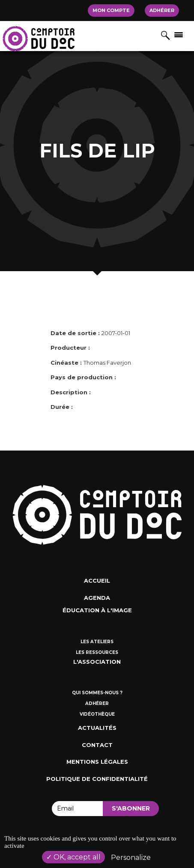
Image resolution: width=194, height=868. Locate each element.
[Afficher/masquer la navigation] (179, 34)
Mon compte (111, 10)
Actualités (97, 728)
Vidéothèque (97, 714)
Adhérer (162, 10)
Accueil (97, 581)
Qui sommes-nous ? (97, 693)
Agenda (97, 598)
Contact (97, 745)
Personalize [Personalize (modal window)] (131, 857)
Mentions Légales (97, 762)
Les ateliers (97, 642)
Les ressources (97, 652)
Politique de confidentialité (97, 779)
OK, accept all (73, 857)
